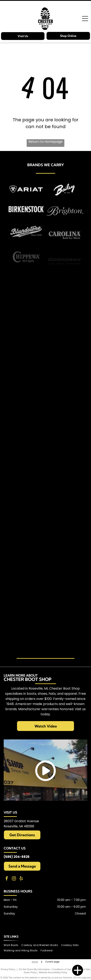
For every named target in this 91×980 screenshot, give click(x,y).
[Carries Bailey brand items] (65, 202)
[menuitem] (13, 945)
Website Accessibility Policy (53, 972)
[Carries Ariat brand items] (26, 198)
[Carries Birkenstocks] (26, 224)
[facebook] (7, 879)
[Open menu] (85, 19)
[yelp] (21, 879)
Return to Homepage (45, 142)
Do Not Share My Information (35, 969)
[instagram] (14, 879)
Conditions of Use (62, 969)
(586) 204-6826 (17, 857)
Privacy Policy (8, 969)
